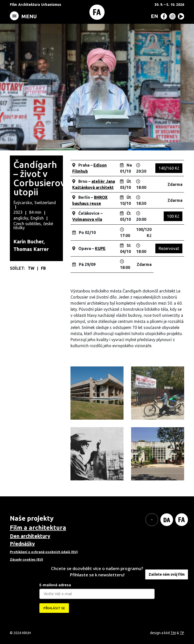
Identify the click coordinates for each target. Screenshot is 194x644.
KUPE (100, 248)
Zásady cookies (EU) (27, 559)
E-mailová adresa (55, 585)
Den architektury (30, 536)
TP (182, 633)
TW (32, 268)
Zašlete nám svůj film (167, 574)
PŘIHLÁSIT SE (54, 608)
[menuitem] (153, 16)
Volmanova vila (87, 219)
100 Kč (173, 216)
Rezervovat (169, 248)
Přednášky (22, 544)
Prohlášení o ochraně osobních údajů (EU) (44, 552)
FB (43, 268)
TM (173, 633)
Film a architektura (38, 528)
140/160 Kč (169, 168)
